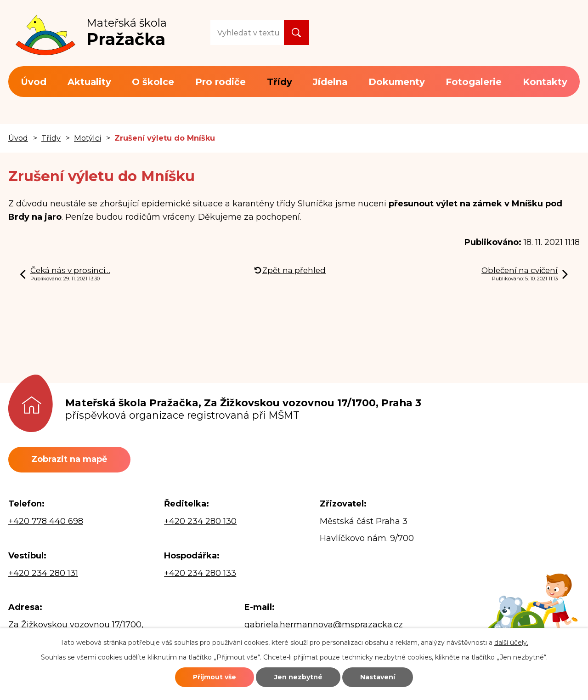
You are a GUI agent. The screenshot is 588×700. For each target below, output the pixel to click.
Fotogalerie (474, 82)
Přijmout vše (215, 677)
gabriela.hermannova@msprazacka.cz (324, 625)
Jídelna (330, 82)
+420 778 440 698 (46, 521)
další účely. (511, 643)
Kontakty (545, 82)
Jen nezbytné (298, 677)
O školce (153, 82)
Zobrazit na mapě (69, 459)
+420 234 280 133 (200, 573)
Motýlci (88, 138)
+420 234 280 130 (200, 521)
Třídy (280, 82)
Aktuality (89, 82)
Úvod (34, 82)
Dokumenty (397, 82)
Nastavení (378, 677)
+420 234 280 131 (43, 573)
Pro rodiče (220, 82)
